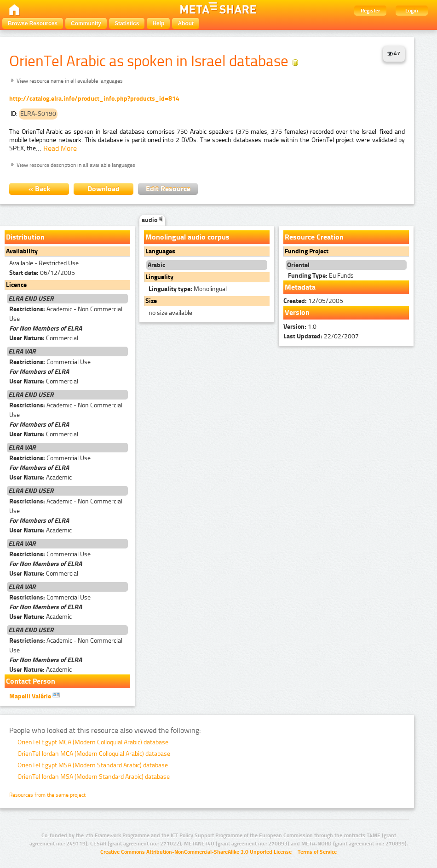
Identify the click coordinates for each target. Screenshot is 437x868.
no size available (170, 313)
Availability (22, 251)
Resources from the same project (47, 795)
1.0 (300, 327)
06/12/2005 (42, 273)
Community (86, 23)
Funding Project (307, 251)
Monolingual (188, 289)
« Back (39, 189)
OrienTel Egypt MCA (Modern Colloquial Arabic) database (93, 742)
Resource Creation (314, 237)
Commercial (44, 338)
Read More (60, 148)
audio (152, 220)
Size (151, 301)
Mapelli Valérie (34, 696)
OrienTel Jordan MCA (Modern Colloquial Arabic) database (94, 754)
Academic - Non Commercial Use (66, 314)
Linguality (159, 277)
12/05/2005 (313, 301)
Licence (16, 285)
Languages (160, 251)
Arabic (156, 265)
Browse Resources (33, 23)
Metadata (300, 287)
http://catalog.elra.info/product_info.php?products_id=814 (94, 99)
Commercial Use (50, 362)
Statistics (127, 23)
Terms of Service (317, 852)
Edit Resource (168, 189)
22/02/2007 (321, 336)
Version (297, 312)
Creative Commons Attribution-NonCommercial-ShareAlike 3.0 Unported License (196, 852)
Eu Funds (321, 276)
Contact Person (31, 681)
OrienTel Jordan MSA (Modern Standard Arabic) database (94, 777)
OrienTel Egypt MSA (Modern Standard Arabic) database (93, 765)
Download (103, 189)
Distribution (25, 237)
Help (158, 23)
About (186, 23)
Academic (40, 477)
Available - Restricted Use (44, 263)
